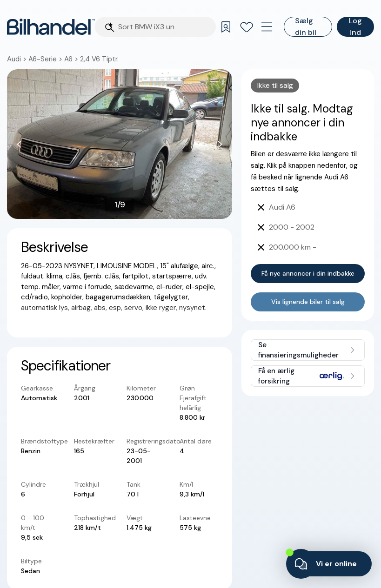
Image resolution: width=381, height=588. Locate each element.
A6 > (72, 59)
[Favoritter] (247, 27)
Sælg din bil (306, 27)
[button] (120, 144)
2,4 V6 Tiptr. (99, 59)
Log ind (355, 27)
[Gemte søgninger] (226, 27)
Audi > (18, 59)
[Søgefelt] (164, 27)
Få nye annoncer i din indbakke (308, 273)
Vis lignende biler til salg (308, 302)
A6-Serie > (46, 59)
